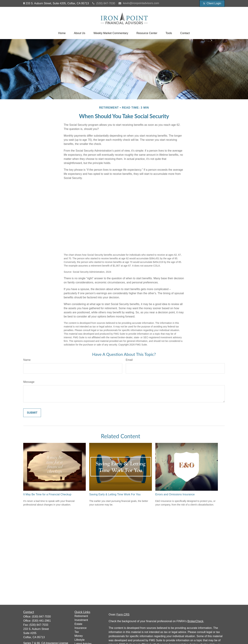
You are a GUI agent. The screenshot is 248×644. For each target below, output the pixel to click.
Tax (77, 632)
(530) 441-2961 (41, 621)
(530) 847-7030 (104, 3)
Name (27, 360)
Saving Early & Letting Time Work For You (115, 494)
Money (79, 636)
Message (29, 382)
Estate (78, 624)
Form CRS (123, 614)
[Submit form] (32, 413)
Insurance (81, 628)
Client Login (212, 3)
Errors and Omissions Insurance (175, 494)
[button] (62, 33)
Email (129, 360)
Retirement (81, 616)
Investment (81, 620)
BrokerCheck (195, 621)
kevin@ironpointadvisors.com (139, 3)
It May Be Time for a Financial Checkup (47, 494)
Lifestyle (80, 640)
